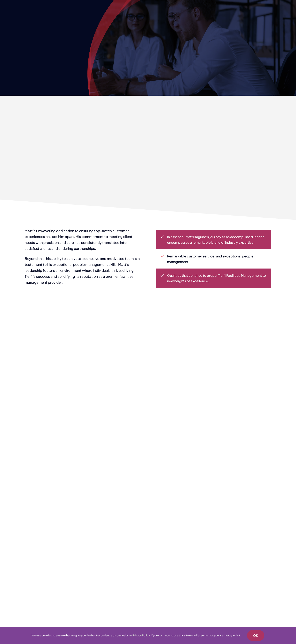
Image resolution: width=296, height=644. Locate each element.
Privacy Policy (141, 635)
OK (256, 635)
